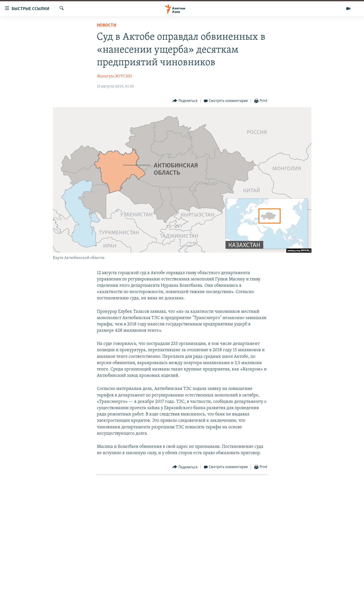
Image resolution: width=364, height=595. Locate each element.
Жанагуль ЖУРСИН (114, 76)
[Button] (185, 101)
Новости (107, 25)
